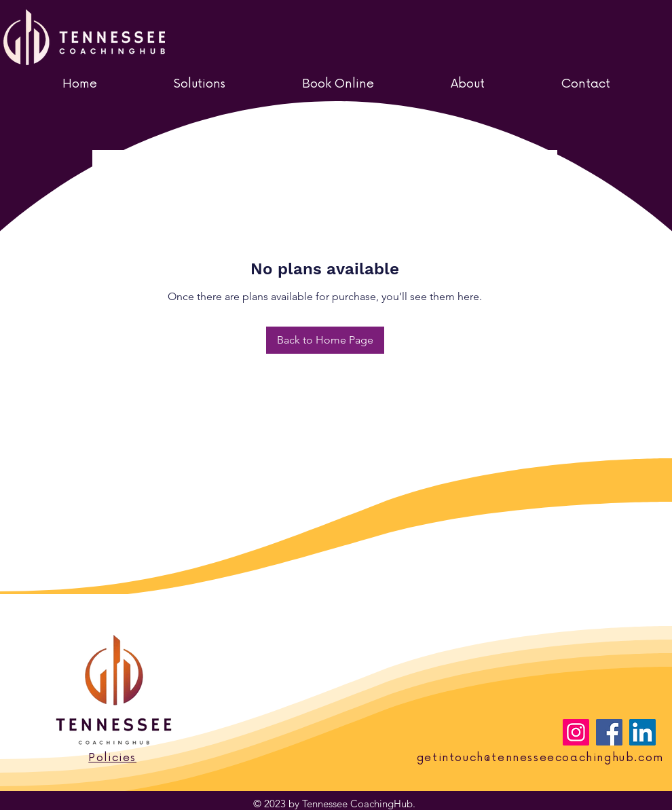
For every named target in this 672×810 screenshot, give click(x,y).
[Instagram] (576, 732)
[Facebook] (609, 732)
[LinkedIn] (642, 732)
